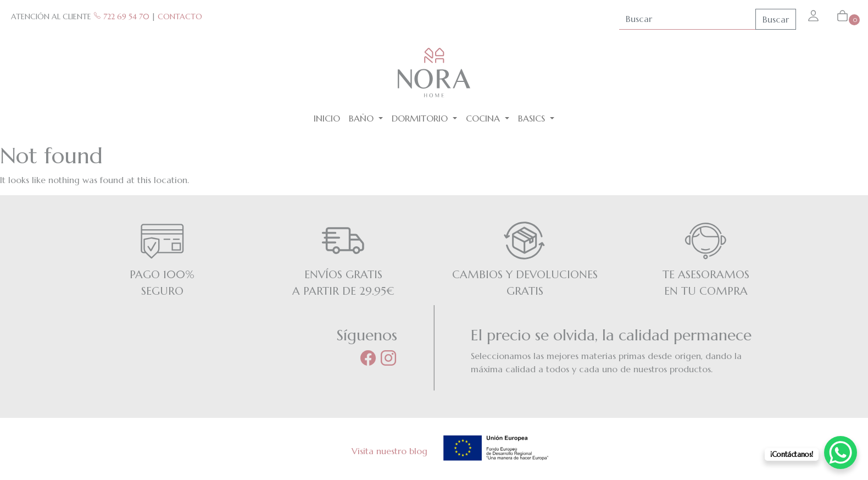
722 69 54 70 (121, 16)
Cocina (484, 118)
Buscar (776, 19)
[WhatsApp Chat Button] (841, 453)
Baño (363, 118)
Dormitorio (421, 118)
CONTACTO (180, 16)
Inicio (327, 118)
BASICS (533, 118)
